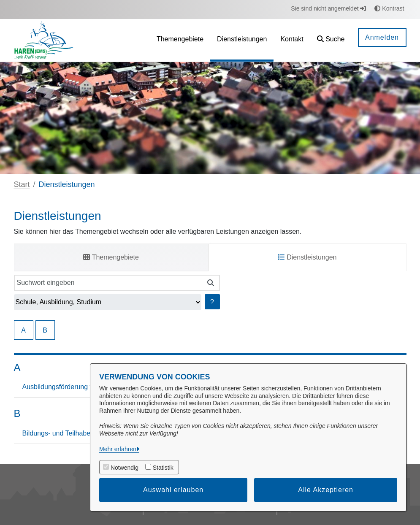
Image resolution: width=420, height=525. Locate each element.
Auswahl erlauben (173, 490)
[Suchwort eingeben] (108, 283)
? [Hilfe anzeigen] (212, 302)
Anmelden (382, 37)
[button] (331, 40)
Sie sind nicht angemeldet (328, 8)
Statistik (163, 468)
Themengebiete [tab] (111, 257)
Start (22, 184)
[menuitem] (180, 40)
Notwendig (125, 468)
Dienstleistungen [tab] (308, 257)
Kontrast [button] (389, 8)
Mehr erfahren (118, 449)
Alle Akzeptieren (326, 490)
